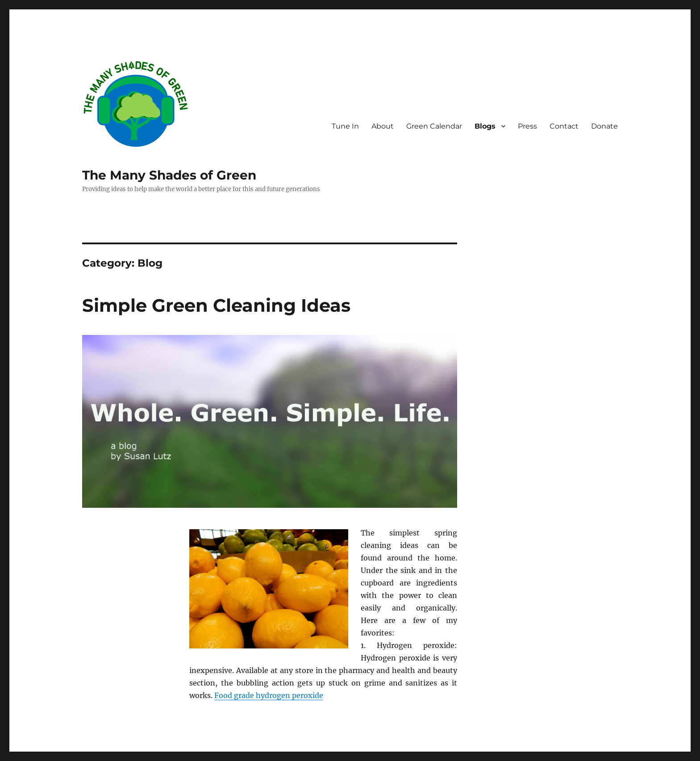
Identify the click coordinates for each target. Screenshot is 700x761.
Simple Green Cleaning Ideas (216, 305)
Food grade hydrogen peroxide (269, 695)
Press (527, 126)
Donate (604, 126)
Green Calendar (434, 126)
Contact (564, 126)
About (383, 126)
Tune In (345, 126)
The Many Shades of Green (169, 175)
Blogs (485, 126)
